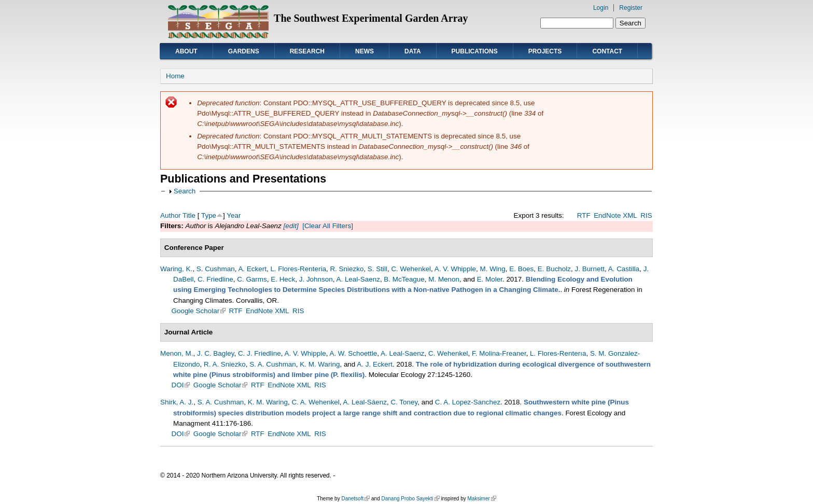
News (365, 51)
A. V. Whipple (455, 269)
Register (631, 8)
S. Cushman (216, 269)
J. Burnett (590, 269)
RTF (584, 215)
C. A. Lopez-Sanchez (468, 402)
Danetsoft (355, 499)
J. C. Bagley (215, 353)
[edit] (290, 226)
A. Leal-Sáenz (365, 402)
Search (185, 191)
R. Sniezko (347, 269)
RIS (646, 215)
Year (234, 215)
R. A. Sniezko (225, 364)
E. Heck (283, 279)
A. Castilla (624, 269)
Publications (475, 51)
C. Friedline (215, 279)
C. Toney (404, 402)
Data (413, 51)
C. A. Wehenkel (315, 402)
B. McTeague (404, 279)
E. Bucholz (554, 269)
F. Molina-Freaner (499, 353)
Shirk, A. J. (177, 402)
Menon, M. (177, 353)
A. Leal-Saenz (358, 279)
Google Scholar (199, 311)
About (186, 51)
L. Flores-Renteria (298, 269)
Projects (545, 51)
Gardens (244, 51)
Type (209, 215)
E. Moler (490, 279)
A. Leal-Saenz (402, 353)
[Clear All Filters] (328, 226)
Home (175, 76)
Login (601, 8)
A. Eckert (252, 269)
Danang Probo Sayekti (410, 499)
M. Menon (444, 279)
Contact (607, 51)
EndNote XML (615, 215)
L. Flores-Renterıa (558, 353)
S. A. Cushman (273, 364)
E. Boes (521, 269)
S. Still (377, 269)
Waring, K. (176, 269)
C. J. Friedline (260, 353)
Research (307, 51)
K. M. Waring (320, 364)
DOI (181, 385)
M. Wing (492, 269)
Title (189, 215)
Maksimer (481, 499)
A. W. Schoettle (353, 353)
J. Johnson (316, 279)
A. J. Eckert (375, 364)
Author (171, 215)
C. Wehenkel (411, 269)
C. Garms (252, 279)
